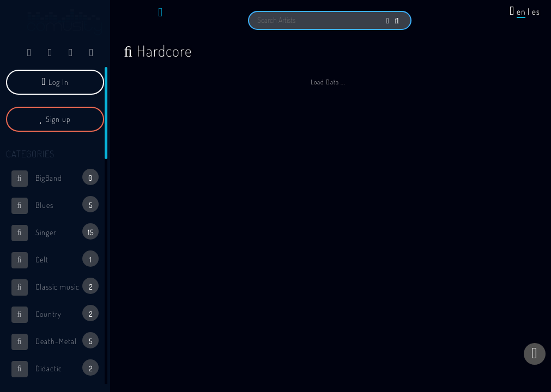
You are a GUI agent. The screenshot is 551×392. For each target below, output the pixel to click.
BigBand (55, 178)
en (521, 11)
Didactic (55, 368)
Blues (55, 205)
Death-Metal (55, 341)
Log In (55, 82)
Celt (55, 259)
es (536, 11)
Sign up (55, 119)
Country (55, 314)
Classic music (55, 287)
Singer (55, 232)
